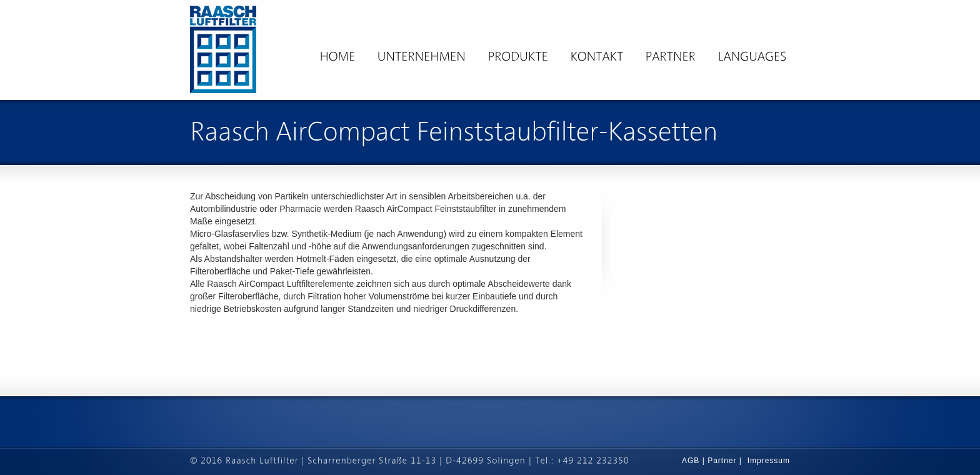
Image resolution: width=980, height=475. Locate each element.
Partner (722, 461)
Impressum (769, 461)
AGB (692, 461)
